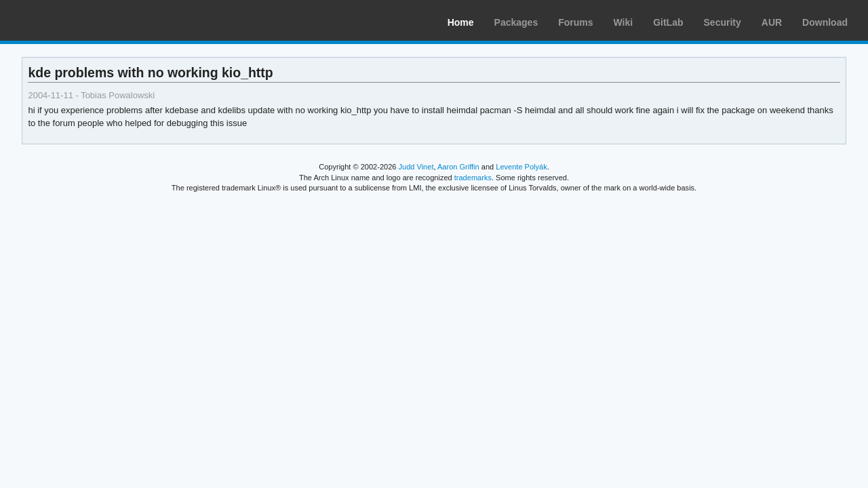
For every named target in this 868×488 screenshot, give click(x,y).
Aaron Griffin (458, 167)
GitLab (668, 22)
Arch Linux (75, 20)
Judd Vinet (416, 167)
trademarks (473, 178)
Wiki (624, 22)
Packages (516, 22)
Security (723, 22)
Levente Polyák (521, 167)
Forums (575, 22)
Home (461, 22)
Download (825, 22)
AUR (772, 22)
